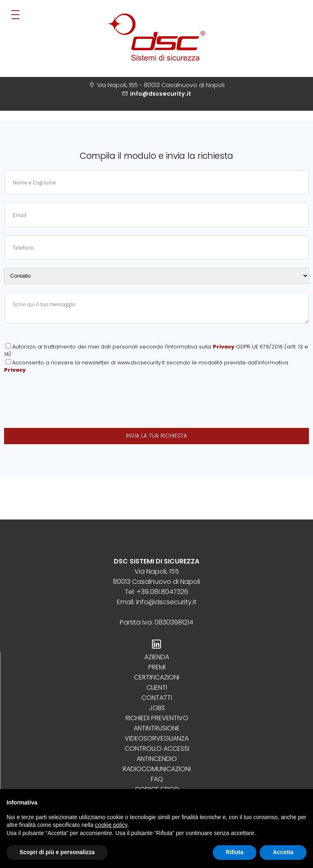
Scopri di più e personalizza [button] (57, 852)
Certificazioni (157, 677)
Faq (157, 779)
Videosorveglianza (157, 738)
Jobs (157, 708)
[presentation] (66, 402)
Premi (157, 667)
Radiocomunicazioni (157, 769)
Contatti (157, 698)
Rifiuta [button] (235, 852)
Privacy (224, 347)
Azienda (157, 657)
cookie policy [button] (111, 825)
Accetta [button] (283, 852)
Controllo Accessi (157, 749)
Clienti (157, 687)
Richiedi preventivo (157, 718)
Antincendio (157, 759)
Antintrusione (157, 728)
